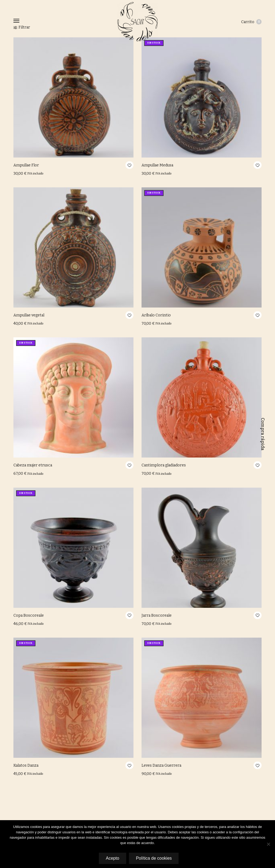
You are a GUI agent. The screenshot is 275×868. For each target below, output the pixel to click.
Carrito (251, 22)
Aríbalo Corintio (156, 315)
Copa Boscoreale (29, 615)
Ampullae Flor (26, 165)
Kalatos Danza (26, 765)
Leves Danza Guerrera (161, 765)
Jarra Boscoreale (157, 615)
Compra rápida (263, 434)
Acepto (112, 858)
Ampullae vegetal (29, 315)
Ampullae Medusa (157, 165)
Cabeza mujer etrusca (33, 465)
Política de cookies (154, 858)
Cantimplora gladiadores (164, 465)
